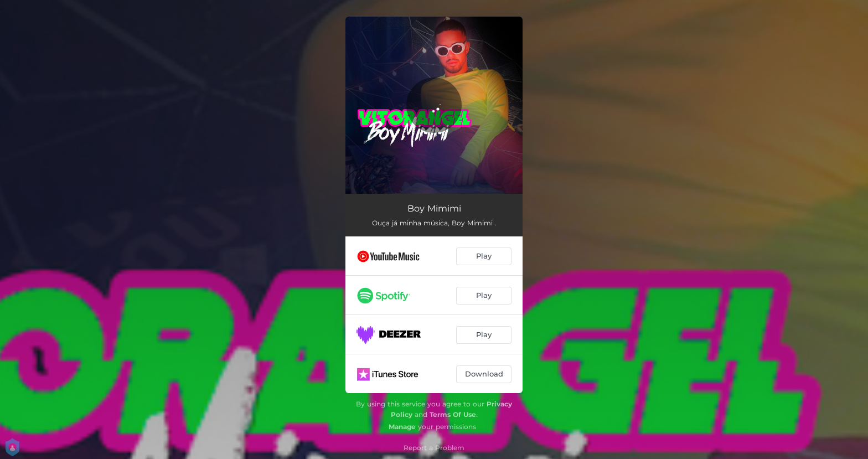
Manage (402, 427)
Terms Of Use (453, 414)
